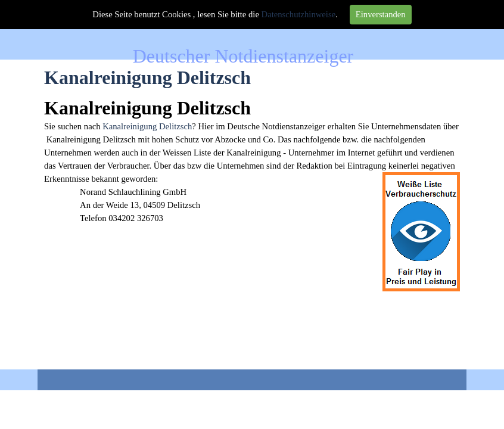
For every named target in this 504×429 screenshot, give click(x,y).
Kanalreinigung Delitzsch (147, 126)
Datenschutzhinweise (299, 14)
